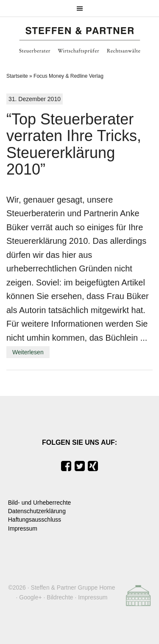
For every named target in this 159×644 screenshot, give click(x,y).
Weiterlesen (28, 352)
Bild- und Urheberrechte (40, 503)
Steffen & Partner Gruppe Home (73, 588)
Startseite (17, 76)
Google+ (30, 597)
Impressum (23, 528)
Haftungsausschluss (35, 520)
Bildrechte (60, 597)
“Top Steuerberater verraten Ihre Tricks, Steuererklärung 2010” (74, 144)
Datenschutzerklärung (37, 511)
